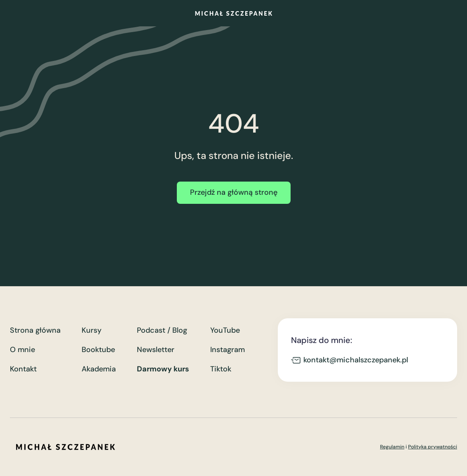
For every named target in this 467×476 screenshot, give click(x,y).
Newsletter (156, 350)
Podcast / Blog (162, 330)
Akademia (99, 369)
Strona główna (35, 330)
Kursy (92, 330)
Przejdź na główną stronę (234, 192)
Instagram (228, 350)
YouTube (225, 330)
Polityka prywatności (433, 447)
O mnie (22, 350)
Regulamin (392, 447)
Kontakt (23, 369)
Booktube (98, 350)
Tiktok (221, 369)
